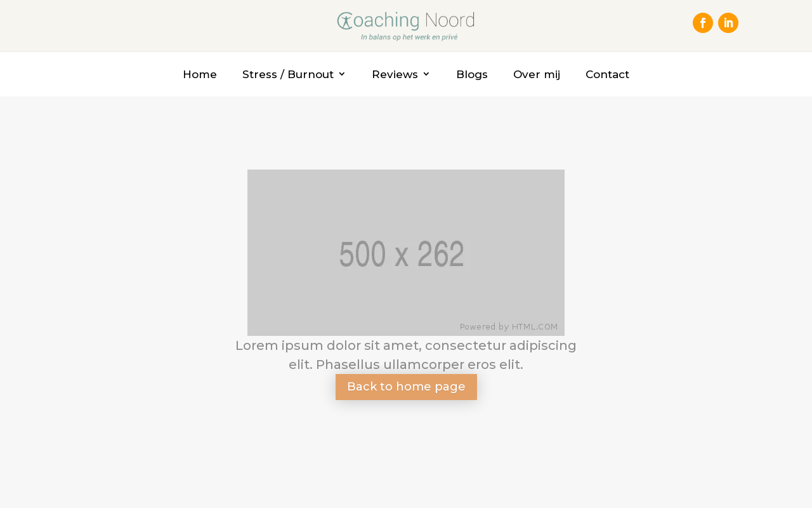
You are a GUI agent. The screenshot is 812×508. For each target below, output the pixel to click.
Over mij (537, 74)
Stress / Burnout (288, 74)
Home (200, 74)
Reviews (395, 74)
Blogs (472, 74)
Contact (607, 74)
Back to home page (406, 387)
